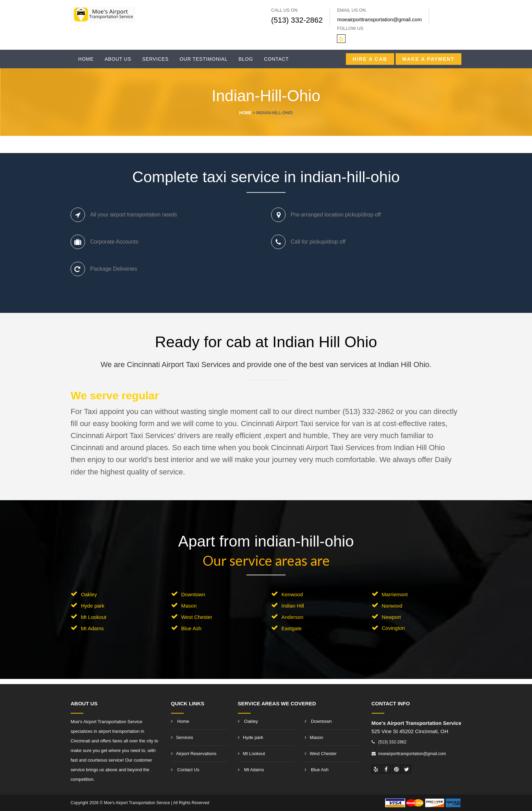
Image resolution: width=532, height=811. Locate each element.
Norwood (392, 606)
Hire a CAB (370, 59)
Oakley (89, 594)
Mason (189, 606)
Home (86, 59)
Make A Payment (428, 59)
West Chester (197, 617)
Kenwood (292, 594)
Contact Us (185, 770)
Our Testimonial (204, 59)
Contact (276, 59)
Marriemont (395, 594)
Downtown (193, 594)
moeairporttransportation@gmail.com (379, 19)
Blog (246, 59)
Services (155, 59)
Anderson (292, 617)
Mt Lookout (94, 617)
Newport (391, 617)
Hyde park (93, 606)
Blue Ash (191, 628)
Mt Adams (92, 628)
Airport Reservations (194, 754)
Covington (394, 628)
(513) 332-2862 (297, 20)
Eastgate (292, 628)
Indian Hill (293, 606)
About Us (118, 59)
